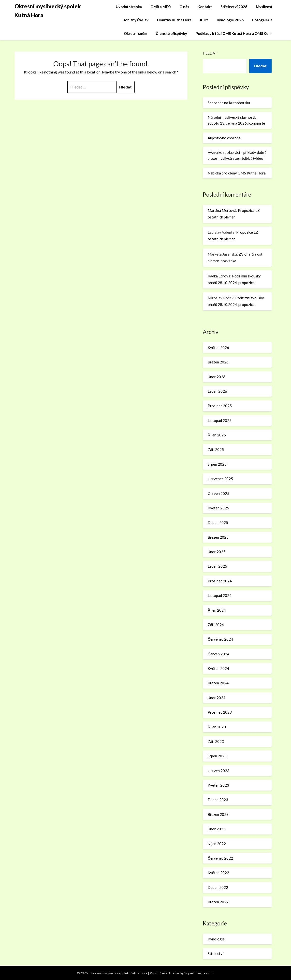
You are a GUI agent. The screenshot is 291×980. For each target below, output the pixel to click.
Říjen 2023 (217, 727)
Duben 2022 (218, 887)
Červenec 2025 (220, 479)
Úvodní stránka (129, 7)
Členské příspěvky (171, 33)
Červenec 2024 (220, 639)
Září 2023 (216, 741)
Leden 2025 (217, 566)
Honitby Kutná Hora (174, 20)
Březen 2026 (218, 362)
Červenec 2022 (220, 858)
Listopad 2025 (220, 420)
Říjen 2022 (217, 844)
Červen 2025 (218, 493)
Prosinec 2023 (220, 712)
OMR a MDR (161, 7)
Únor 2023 (217, 829)
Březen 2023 (218, 814)
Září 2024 (216, 625)
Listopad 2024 (220, 595)
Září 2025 (216, 449)
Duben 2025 (218, 522)
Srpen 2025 (217, 464)
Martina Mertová (222, 210)
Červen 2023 (218, 771)
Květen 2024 (218, 668)
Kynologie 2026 (230, 20)
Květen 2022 (218, 873)
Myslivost (264, 7)
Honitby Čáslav (135, 20)
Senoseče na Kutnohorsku (229, 103)
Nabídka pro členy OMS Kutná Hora (237, 173)
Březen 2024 (218, 683)
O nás (184, 7)
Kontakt (205, 7)
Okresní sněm (135, 33)
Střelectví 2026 (234, 7)
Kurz (204, 20)
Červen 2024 (218, 654)
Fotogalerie (262, 20)
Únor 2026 (217, 377)
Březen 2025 (218, 537)
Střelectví (216, 953)
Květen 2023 (218, 785)
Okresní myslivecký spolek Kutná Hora (48, 11)
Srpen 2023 (217, 756)
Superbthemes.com (199, 973)
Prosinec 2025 (220, 406)
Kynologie (216, 939)
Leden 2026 (217, 391)
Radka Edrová (219, 276)
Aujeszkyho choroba (224, 138)
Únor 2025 (217, 552)
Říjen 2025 (217, 435)
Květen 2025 (218, 508)
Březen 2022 (218, 902)
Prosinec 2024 (220, 581)
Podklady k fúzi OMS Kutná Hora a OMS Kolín (234, 33)
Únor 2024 (217, 698)
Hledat (210, 53)
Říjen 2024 (217, 610)
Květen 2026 (218, 347)
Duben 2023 (218, 800)
